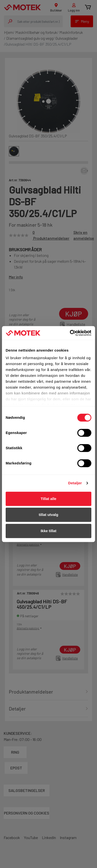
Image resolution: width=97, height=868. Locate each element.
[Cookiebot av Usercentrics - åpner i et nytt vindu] (70, 333)
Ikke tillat (48, 531)
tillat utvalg (48, 515)
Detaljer (75, 483)
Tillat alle (48, 499)
